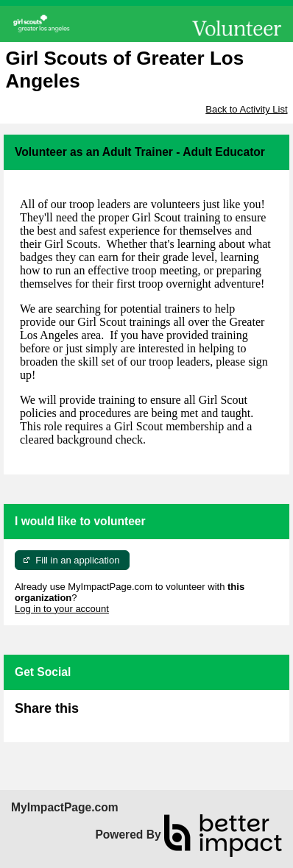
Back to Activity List (246, 109)
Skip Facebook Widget (127, 715)
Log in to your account (62, 609)
